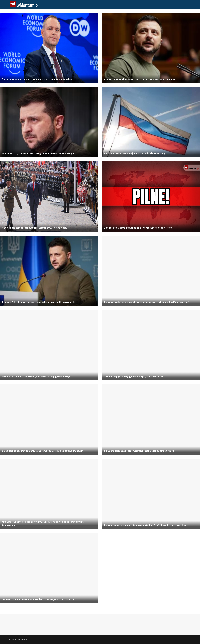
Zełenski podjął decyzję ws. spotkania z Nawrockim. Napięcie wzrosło (138, 228)
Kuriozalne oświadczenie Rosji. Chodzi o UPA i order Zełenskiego (135, 153)
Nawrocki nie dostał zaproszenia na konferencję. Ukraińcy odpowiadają (37, 79)
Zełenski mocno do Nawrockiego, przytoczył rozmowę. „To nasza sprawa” (140, 79)
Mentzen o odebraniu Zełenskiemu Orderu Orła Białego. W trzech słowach (38, 599)
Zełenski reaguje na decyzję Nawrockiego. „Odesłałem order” (134, 376)
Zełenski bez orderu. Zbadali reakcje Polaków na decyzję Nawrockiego (36, 376)
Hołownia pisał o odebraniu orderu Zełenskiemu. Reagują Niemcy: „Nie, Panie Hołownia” (147, 302)
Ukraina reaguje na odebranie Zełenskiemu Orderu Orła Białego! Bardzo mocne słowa (146, 525)
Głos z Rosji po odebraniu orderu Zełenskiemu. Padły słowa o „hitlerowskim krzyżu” (43, 451)
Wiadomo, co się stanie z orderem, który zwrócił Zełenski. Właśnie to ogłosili (39, 153)
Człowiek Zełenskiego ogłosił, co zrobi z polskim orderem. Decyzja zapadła (39, 302)
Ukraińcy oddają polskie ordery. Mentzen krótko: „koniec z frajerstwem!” (139, 451)
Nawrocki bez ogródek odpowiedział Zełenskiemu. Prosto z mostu (35, 228)
